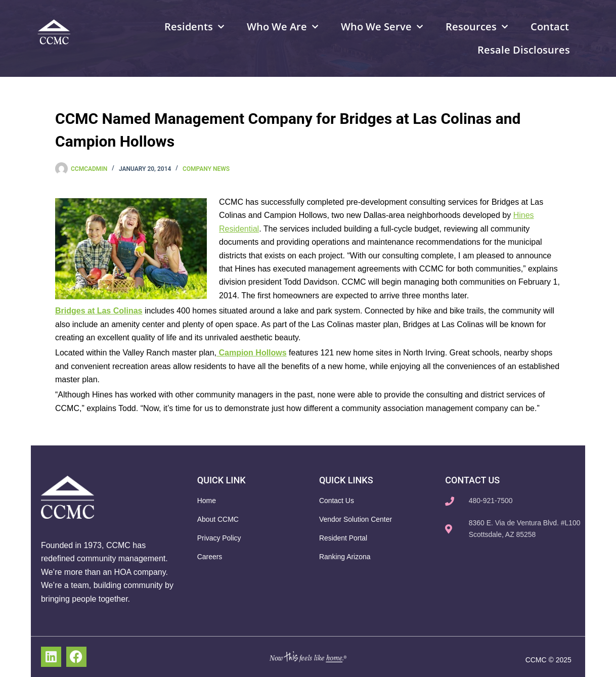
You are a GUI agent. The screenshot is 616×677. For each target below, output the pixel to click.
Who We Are (282, 27)
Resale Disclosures (524, 50)
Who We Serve (382, 27)
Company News (206, 169)
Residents (194, 27)
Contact (550, 27)
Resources (477, 27)
